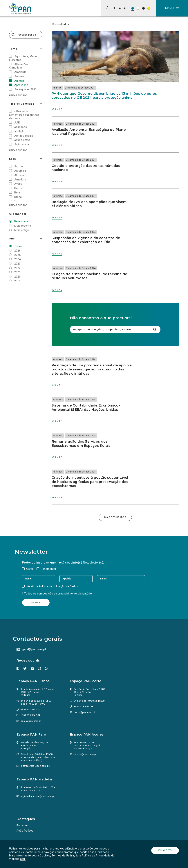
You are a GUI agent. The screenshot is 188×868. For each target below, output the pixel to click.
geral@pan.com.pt (34, 649)
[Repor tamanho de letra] (120, 8)
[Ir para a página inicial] (20, 8)
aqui (23, 859)
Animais (57, 88)
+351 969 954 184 (30, 715)
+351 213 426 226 (30, 709)
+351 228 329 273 (84, 707)
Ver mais (57, 109)
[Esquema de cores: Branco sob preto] (143, 8)
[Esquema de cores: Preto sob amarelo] (149, 8)
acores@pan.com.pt (85, 754)
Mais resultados (115, 517)
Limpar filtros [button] (18, 95)
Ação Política (25, 831)
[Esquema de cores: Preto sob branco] (138, 8)
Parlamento (24, 825)
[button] (172, 8)
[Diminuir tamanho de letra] (115, 8)
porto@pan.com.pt (84, 712)
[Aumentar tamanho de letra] (125, 8)
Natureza (58, 124)
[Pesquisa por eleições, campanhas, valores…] (26, 35)
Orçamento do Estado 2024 (80, 88)
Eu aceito (165, 850)
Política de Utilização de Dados (58, 586)
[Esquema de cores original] (133, 8)
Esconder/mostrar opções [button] (41, 49)
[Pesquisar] (155, 329)
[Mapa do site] (108, 8)
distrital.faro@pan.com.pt (35, 766)
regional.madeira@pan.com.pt (38, 796)
